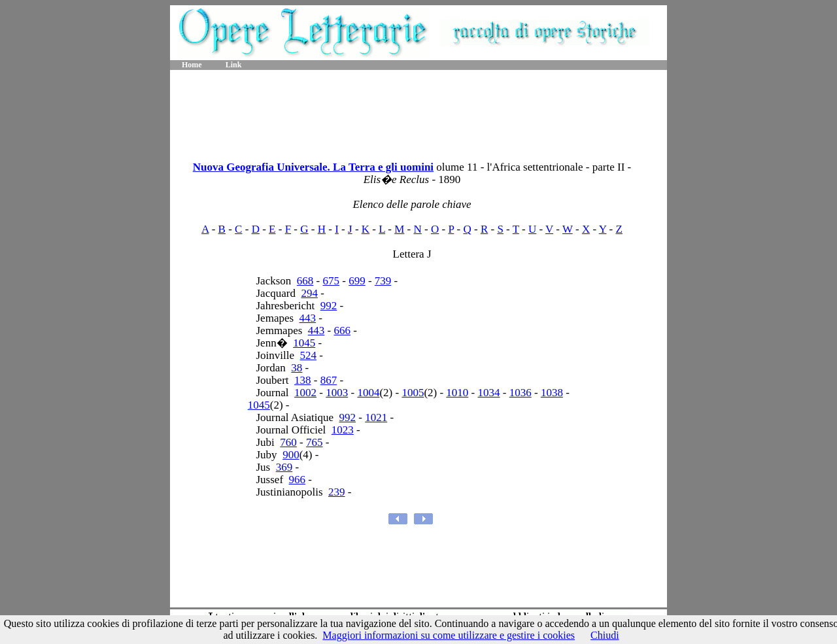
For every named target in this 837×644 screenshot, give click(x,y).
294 (309, 293)
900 (291, 455)
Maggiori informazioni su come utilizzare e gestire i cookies (449, 635)
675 (332, 281)
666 (343, 330)
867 (329, 380)
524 (309, 355)
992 (329, 306)
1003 (337, 393)
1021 (376, 417)
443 (308, 318)
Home (192, 65)
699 (357, 281)
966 (298, 480)
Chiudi (605, 635)
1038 (552, 393)
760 (288, 442)
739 (383, 281)
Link (234, 65)
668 (305, 281)
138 (303, 380)
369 (284, 467)
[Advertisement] (418, 111)
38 (297, 368)
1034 (489, 393)
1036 (521, 393)
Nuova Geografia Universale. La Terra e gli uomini (313, 167)
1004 (368, 393)
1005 (413, 393)
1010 (457, 393)
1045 (304, 343)
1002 (305, 393)
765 (315, 442)
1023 (343, 430)
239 (337, 492)
